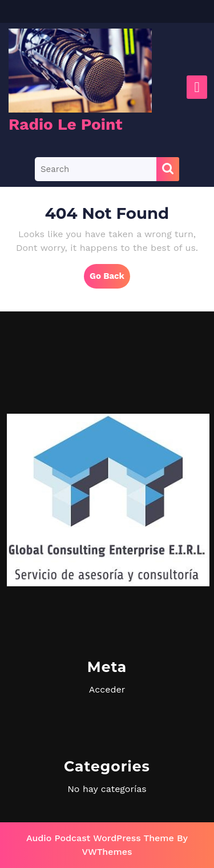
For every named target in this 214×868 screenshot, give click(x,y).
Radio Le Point (66, 124)
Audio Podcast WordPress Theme (100, 838)
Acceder (107, 689)
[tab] (197, 87)
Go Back (110, 279)
